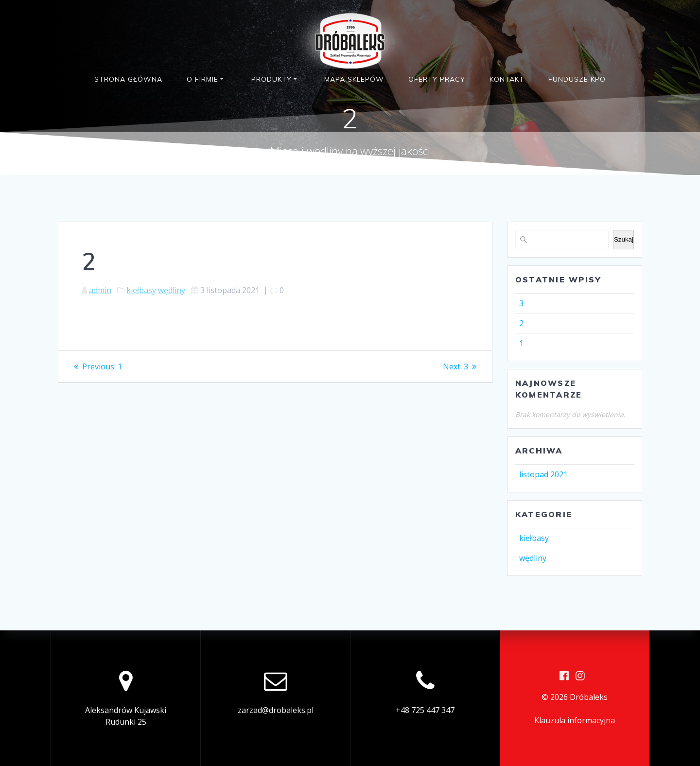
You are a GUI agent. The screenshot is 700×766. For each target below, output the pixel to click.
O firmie (202, 79)
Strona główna (128, 79)
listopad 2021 (543, 474)
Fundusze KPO (577, 79)
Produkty (271, 79)
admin (100, 290)
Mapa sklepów (354, 79)
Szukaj (624, 239)
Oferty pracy (437, 79)
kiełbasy (141, 290)
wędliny (172, 290)
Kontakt (507, 79)
